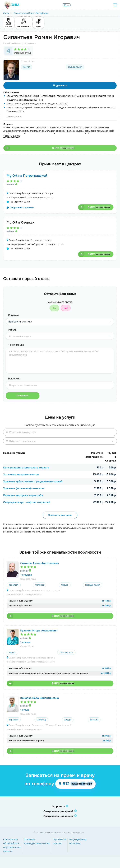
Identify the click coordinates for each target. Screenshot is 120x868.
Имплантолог (75, 67)
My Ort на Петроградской (27, 176)
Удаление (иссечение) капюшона (24, 488)
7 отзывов (26, 575)
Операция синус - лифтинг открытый (27, 502)
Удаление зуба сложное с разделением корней (33, 481)
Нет (66, 308)
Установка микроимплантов (21, 474)
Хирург (26, 67)
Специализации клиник (58, 816)
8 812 (63, 148)
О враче (9, 22)
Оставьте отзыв (23, 53)
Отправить (22, 396)
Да (54, 308)
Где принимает (24, 22)
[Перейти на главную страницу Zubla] (11, 5)
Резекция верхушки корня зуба (23, 495)
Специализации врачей (58, 811)
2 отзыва (25, 642)
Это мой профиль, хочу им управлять (20, 43)
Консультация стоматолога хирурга (26, 468)
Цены (39, 22)
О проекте (58, 806)
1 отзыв (25, 710)
